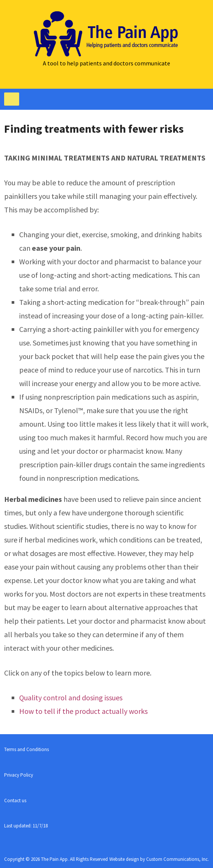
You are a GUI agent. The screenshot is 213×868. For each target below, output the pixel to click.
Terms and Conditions (26, 749)
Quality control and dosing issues (71, 698)
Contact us (15, 801)
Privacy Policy (19, 775)
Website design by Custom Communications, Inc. (159, 859)
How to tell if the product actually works (83, 711)
